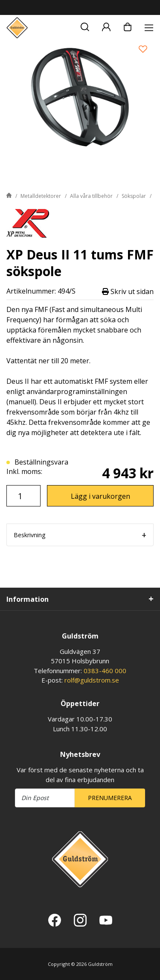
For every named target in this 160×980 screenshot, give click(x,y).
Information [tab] (28, 599)
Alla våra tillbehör (91, 196)
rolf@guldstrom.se (92, 680)
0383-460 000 (105, 671)
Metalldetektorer (41, 196)
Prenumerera (110, 798)
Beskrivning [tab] (29, 535)
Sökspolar (134, 196)
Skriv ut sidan (128, 291)
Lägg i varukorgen (100, 496)
